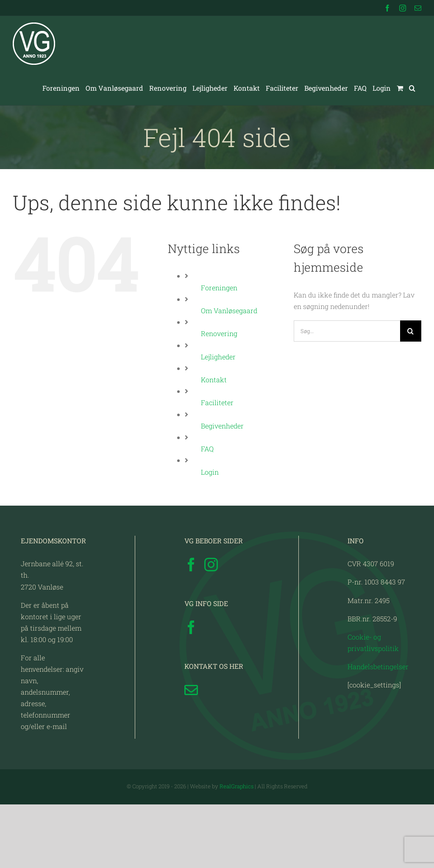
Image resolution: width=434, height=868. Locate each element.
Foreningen (219, 288)
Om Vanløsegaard (229, 310)
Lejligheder (218, 357)
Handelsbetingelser (378, 666)
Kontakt (214, 380)
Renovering (219, 333)
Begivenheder (222, 426)
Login (210, 472)
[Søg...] (347, 331)
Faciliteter (217, 402)
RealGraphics (236, 786)
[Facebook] (191, 565)
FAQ (207, 449)
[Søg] (411, 331)
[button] (412, 88)
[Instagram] (211, 565)
